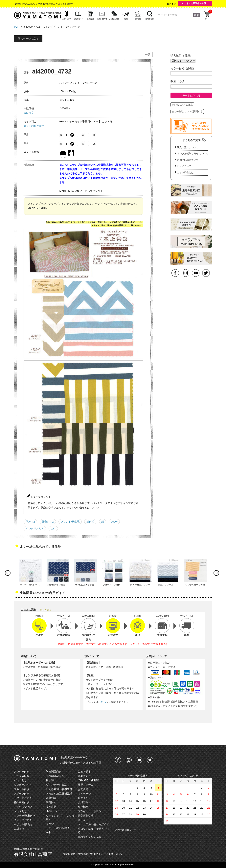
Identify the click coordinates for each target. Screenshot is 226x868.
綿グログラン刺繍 (56, 585)
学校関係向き (54, 772)
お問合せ (83, 789)
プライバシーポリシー (91, 811)
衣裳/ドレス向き (23, 807)
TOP (16, 27)
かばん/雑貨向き (23, 824)
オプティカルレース (30, 585)
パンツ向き (20, 780)
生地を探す (84, 772)
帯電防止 (51, 802)
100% (114, 522)
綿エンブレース (165, 585)
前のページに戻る (28, 39)
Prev (9, 574)
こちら (102, 702)
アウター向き (22, 772)
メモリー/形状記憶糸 (58, 828)
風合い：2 (48, 522)
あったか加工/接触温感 (59, 794)
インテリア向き (35, 529)
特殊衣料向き (22, 802)
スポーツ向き (22, 794)
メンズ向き (20, 811)
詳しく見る (46, 610)
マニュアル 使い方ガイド (93, 824)
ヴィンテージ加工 (56, 785)
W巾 (53, 529)
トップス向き (22, 776)
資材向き (19, 829)
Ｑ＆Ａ (82, 820)
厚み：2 (30, 522)
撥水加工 (51, 780)
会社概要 (83, 807)
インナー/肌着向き (25, 816)
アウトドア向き (23, 798)
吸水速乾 (51, 807)
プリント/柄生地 (70, 522)
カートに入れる (191, 95)
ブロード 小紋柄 (111, 585)
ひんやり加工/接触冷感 (59, 789)
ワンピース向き (23, 785)
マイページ (84, 794)
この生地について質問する (187, 111)
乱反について (184, 166)
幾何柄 (90, 522)
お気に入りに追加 (182, 105)
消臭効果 (51, 798)
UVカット (52, 811)
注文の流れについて (188, 147)
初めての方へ (86, 776)
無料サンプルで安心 (90, 837)
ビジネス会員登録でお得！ (195, 3)
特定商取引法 (86, 816)
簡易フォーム (86, 785)
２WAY (50, 824)
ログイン (171, 4)
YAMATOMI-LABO (88, 780)
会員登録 (83, 802)
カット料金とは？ (34, 126)
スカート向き (22, 789)
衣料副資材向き (55, 776)
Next (217, 574)
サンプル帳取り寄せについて (192, 154)
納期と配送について (188, 160)
